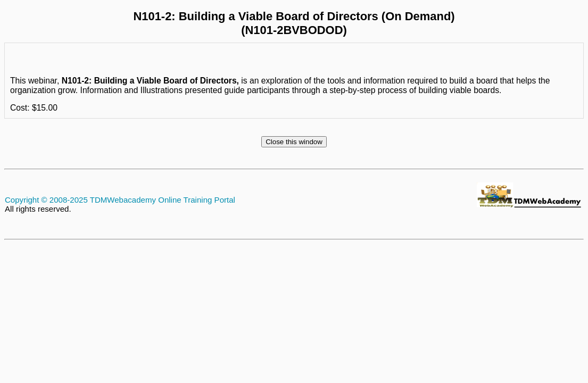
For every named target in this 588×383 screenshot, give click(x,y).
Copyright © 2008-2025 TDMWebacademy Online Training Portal (120, 200)
